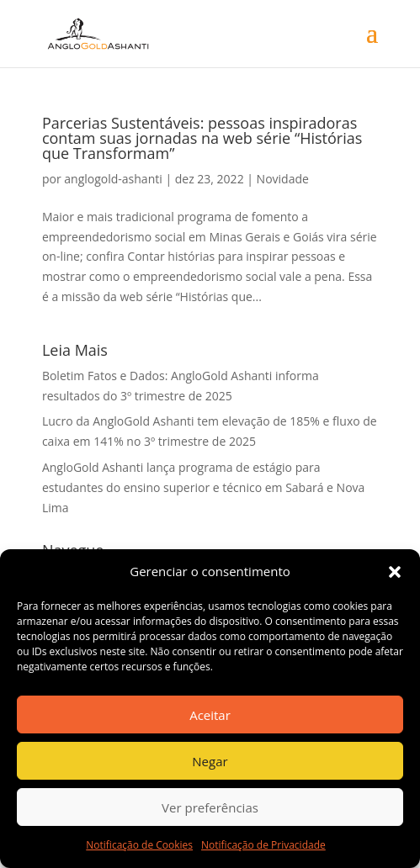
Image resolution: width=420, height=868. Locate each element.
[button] (395, 572)
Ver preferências (210, 807)
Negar (210, 761)
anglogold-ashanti (113, 179)
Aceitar (210, 715)
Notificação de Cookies (139, 845)
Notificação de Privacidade (263, 845)
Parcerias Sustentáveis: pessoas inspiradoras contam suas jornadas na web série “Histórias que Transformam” (202, 138)
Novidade (283, 179)
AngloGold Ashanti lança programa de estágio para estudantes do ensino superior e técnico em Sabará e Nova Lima (203, 487)
